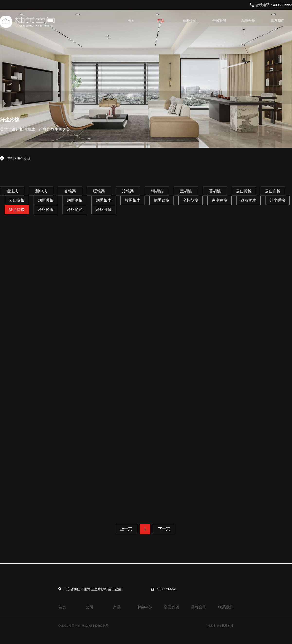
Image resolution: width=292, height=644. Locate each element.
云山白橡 (273, 191)
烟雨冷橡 (75, 200)
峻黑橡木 (133, 200)
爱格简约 (75, 210)
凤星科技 (228, 626)
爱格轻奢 (46, 210)
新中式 (41, 191)
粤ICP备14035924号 (95, 626)
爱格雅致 (104, 210)
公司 (131, 21)
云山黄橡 (244, 191)
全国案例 (219, 21)
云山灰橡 (17, 200)
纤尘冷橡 (24, 159)
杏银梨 (70, 191)
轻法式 (12, 191)
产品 (161, 21)
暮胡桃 (215, 191)
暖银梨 (99, 191)
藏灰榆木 (248, 200)
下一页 (164, 529)
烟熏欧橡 (162, 200)
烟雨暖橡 (46, 200)
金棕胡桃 (191, 200)
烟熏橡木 (104, 200)
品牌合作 (248, 21)
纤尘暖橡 (277, 200)
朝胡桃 (157, 191)
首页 (62, 607)
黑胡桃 (186, 191)
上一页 (126, 529)
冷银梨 (128, 191)
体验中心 (190, 21)
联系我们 (277, 21)
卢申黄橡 (219, 200)
